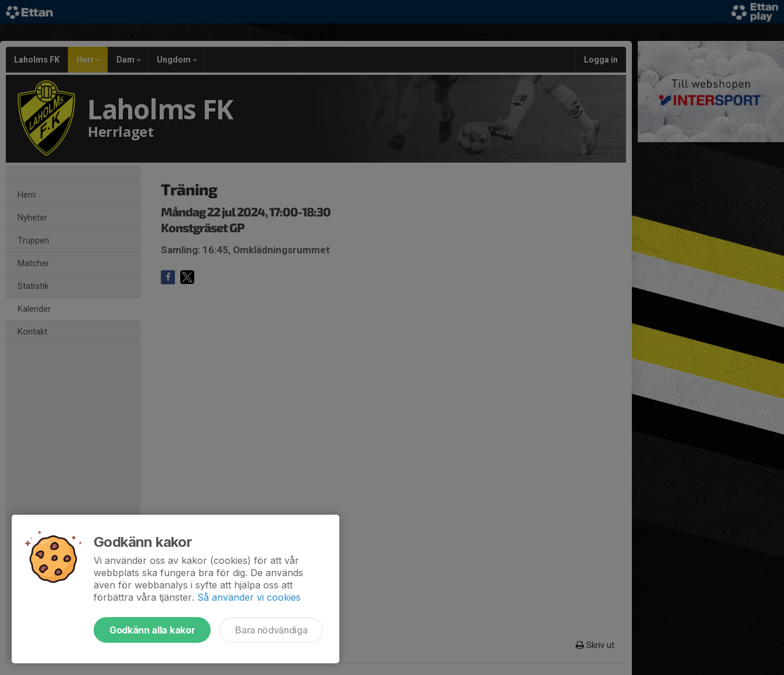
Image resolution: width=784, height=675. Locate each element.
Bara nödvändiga (271, 630)
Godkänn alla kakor (152, 630)
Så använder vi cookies (249, 597)
